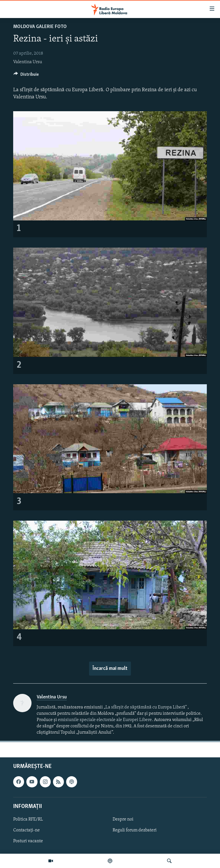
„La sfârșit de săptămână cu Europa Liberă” (145, 707)
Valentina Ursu (28, 62)
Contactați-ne (26, 830)
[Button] (26, 76)
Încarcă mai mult (110, 669)
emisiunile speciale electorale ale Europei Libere (105, 720)
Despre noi (123, 819)
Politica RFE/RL (28, 819)
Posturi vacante (28, 841)
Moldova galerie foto (40, 27)
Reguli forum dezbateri (135, 830)
